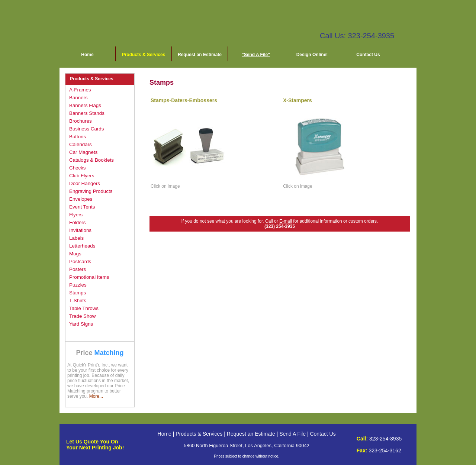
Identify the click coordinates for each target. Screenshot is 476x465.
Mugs (75, 254)
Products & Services (144, 55)
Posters (78, 269)
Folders (77, 222)
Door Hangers (85, 183)
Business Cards (86, 129)
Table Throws (84, 308)
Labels (76, 238)
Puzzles (78, 285)
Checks (77, 168)
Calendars (81, 144)
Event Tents (82, 207)
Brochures (81, 121)
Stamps (78, 293)
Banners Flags (85, 105)
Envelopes (81, 199)
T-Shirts (78, 301)
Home (87, 55)
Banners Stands (87, 113)
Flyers (76, 215)
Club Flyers (82, 176)
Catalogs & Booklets (91, 160)
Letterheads (82, 246)
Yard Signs (81, 324)
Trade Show (82, 316)
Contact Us (368, 55)
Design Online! (312, 55)
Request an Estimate (200, 55)
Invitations (80, 230)
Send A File (292, 434)
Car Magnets (83, 152)
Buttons (78, 137)
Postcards (80, 261)
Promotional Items (89, 277)
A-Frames (80, 90)
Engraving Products (91, 191)
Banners (78, 98)
